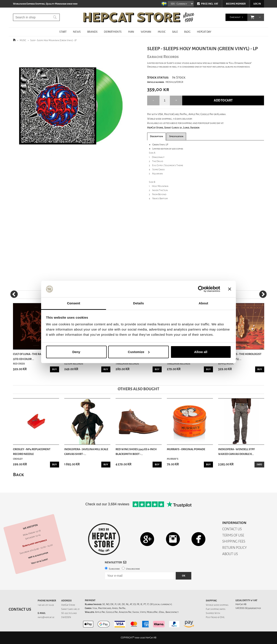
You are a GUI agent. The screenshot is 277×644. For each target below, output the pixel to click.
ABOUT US (230, 554)
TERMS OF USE (233, 535)
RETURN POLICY (234, 548)
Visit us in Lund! (39, 561)
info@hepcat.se (46, 617)
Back (18, 475)
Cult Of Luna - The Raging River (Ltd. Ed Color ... (34, 356)
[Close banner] (230, 289)
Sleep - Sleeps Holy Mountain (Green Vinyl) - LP (53, 40)
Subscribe (114, 569)
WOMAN (146, 32)
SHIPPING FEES (234, 541)
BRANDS (92, 32)
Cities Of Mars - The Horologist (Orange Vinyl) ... (240, 356)
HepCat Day (204, 32)
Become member (236, 4)
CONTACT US (232, 529)
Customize (139, 352)
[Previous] (14, 294)
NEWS (77, 32)
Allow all (201, 352)
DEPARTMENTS (113, 32)
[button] (252, 17)
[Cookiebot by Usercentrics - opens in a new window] (201, 289)
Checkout (235, 17)
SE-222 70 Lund (69, 613)
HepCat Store (68, 605)
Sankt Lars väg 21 (70, 609)
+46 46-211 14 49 (46, 605)
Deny (76, 352)
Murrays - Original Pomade (186, 449)
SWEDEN (66, 617)
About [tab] (203, 303)
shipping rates (218, 609)
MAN (131, 32)
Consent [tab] (74, 303)
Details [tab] (138, 303)
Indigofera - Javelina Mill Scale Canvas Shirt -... (86, 452)
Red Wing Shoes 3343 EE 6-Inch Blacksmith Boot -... (136, 452)
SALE (175, 32)
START (63, 32)
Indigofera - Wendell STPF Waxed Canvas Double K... (236, 452)
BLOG (187, 32)
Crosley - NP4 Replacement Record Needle (32, 452)
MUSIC (162, 32)
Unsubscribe (133, 569)
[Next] (263, 294)
